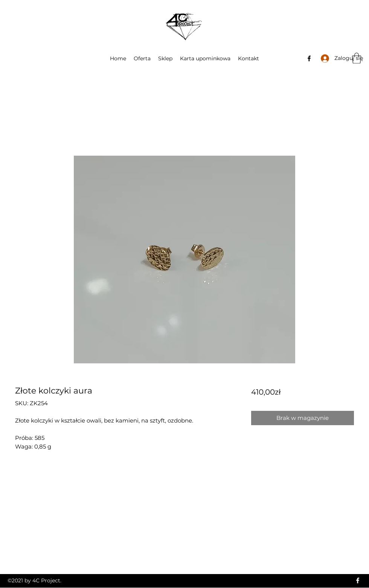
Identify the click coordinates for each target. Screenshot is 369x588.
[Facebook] (309, 58)
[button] (357, 58)
